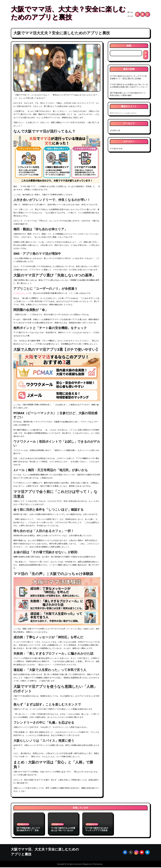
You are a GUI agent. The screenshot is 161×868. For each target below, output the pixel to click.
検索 (129, 46)
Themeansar (98, 865)
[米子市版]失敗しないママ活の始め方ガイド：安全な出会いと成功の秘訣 (128, 95)
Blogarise (86, 865)
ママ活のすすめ (116, 149)
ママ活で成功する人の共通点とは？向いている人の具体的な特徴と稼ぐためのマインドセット (129, 86)
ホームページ (130, 15)
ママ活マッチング (21, 294)
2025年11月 (115, 131)
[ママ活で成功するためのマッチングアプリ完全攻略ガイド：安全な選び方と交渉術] (128, 78)
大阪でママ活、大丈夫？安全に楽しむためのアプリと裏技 (68, 14)
